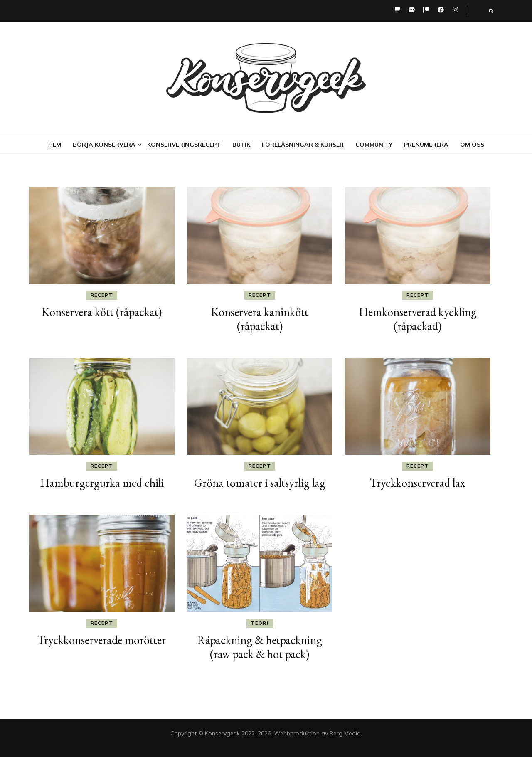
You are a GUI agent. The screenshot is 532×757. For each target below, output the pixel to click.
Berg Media (345, 733)
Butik (241, 145)
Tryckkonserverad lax (417, 483)
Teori (260, 623)
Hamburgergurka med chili (102, 483)
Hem (55, 145)
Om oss (472, 145)
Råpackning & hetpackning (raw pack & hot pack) (260, 647)
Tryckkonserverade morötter (102, 640)
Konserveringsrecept (184, 145)
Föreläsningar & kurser (303, 145)
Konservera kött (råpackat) (102, 312)
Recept (102, 295)
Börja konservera (104, 145)
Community (374, 145)
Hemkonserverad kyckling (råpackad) (418, 319)
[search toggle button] (491, 11)
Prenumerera (426, 145)
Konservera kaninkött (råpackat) (260, 319)
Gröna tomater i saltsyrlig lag (260, 483)
